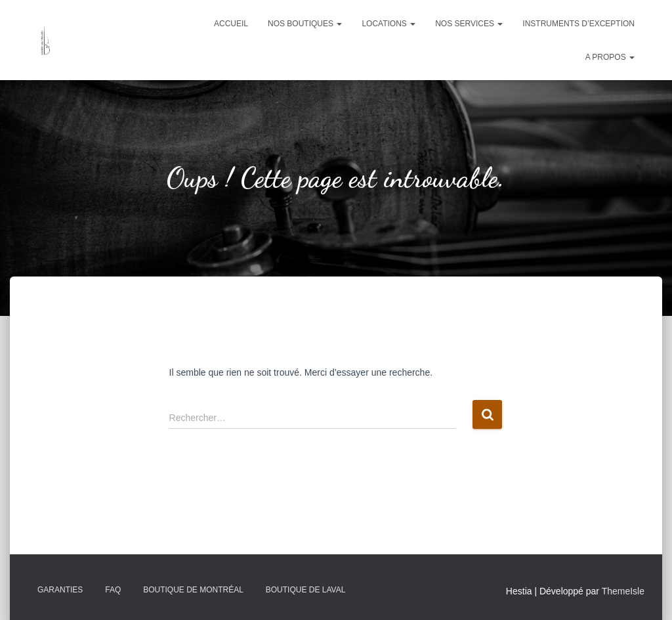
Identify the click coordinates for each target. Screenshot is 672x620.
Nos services (469, 24)
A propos (610, 57)
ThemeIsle (623, 591)
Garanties (60, 590)
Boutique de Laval (306, 590)
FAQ (113, 590)
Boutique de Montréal (193, 590)
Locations (388, 24)
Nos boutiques (305, 24)
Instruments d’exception (578, 24)
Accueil (231, 24)
